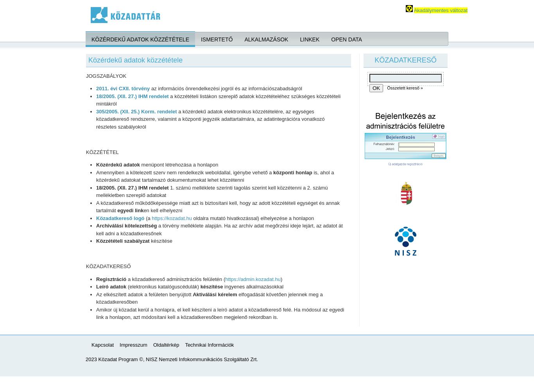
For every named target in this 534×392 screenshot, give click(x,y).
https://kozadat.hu (172, 218)
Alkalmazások (266, 39)
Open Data (347, 39)
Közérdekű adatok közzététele (140, 39)
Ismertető (217, 39)
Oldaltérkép (166, 345)
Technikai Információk (209, 345)
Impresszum (133, 345)
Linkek (310, 39)
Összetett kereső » (405, 88)
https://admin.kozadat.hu (253, 279)
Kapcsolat (103, 345)
